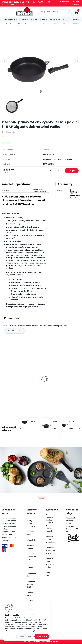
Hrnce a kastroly (38, 19)
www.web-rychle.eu (50, 642)
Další (75, 19)
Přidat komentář (15, 331)
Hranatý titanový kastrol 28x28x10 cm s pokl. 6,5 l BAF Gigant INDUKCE (60, 382)
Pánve (23, 19)
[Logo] (15, 12)
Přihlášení (66, 2)
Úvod (5, 24)
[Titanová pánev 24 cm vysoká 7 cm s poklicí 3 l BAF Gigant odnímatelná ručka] (41, 61)
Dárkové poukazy (10, 19)
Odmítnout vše (25, 636)
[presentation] (4, 61)
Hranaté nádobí (57, 19)
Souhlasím (42, 636)
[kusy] (54, 171)
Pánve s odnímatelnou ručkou (29, 24)
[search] (67, 13)
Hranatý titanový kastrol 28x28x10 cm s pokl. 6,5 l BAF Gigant (19, 382)
